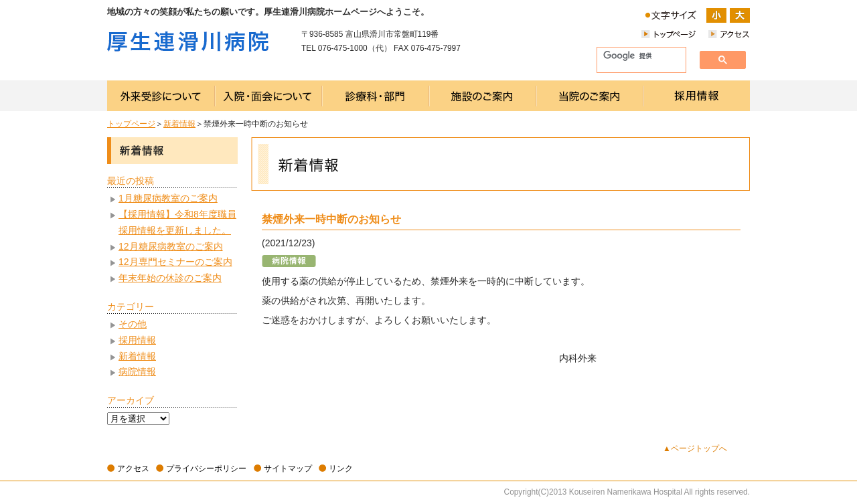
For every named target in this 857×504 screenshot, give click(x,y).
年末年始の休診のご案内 (170, 278)
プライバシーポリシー (206, 469)
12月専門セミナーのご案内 (175, 262)
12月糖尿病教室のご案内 (171, 246)
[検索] (636, 56)
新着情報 (179, 124)
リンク (341, 469)
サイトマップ (288, 469)
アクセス (133, 469)
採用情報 (137, 340)
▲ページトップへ (695, 448)
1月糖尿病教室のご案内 (168, 198)
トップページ (131, 124)
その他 (133, 324)
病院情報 (137, 371)
